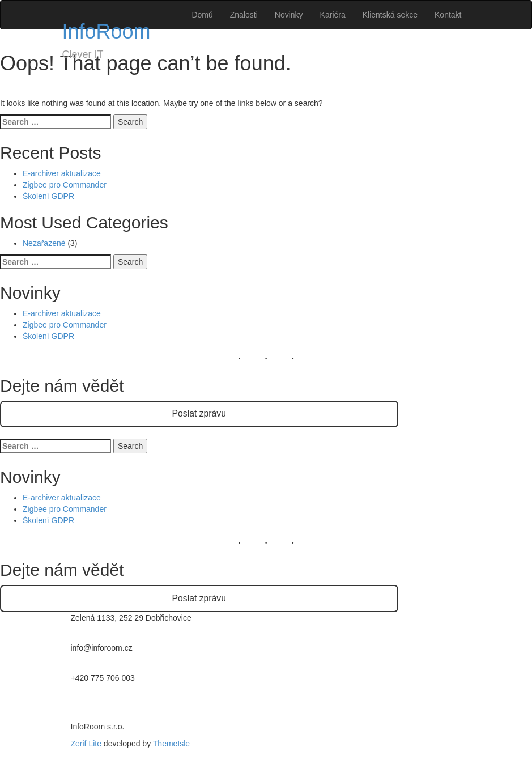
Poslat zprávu (199, 413)
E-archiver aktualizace (62, 173)
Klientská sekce (390, 15)
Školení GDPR (48, 196)
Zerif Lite (87, 744)
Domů (202, 15)
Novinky (289, 15)
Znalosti (244, 15)
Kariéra (333, 15)
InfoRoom (107, 31)
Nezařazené (44, 243)
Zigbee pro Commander (65, 185)
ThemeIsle (171, 744)
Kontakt (448, 15)
